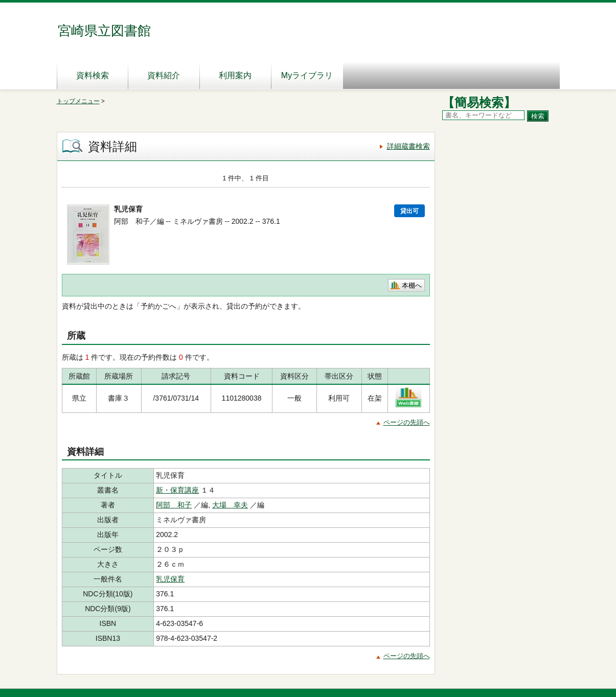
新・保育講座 (177, 490)
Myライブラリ (307, 75)
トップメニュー (78, 101)
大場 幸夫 (230, 505)
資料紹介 (164, 75)
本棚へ (412, 285)
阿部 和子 (174, 505)
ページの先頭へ (407, 422)
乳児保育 (170, 579)
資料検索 (93, 75)
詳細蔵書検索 (408, 146)
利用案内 (235, 75)
